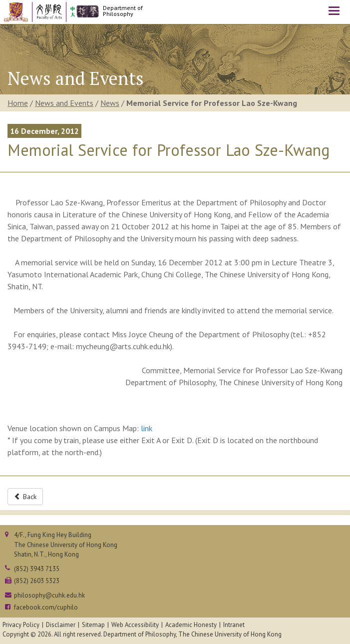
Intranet (234, 625)
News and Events (64, 103)
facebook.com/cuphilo (46, 607)
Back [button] (25, 497)
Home (18, 103)
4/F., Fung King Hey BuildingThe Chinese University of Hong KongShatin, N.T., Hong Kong (66, 544)
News (110, 103)
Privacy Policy (21, 625)
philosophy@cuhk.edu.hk (49, 595)
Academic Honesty (191, 625)
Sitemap (93, 625)
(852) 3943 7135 (37, 569)
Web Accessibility (135, 625)
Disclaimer (61, 625)
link (147, 428)
